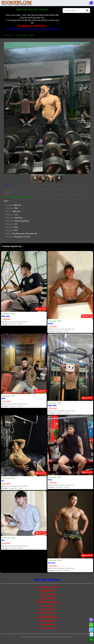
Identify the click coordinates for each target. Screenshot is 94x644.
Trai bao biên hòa (47, 609)
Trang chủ (8, 35)
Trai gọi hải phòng (47, 621)
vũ (3, 481)
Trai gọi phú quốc (47, 628)
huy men (52, 563)
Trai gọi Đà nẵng (47, 594)
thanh (50, 324)
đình (4, 398)
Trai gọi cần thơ (47, 598)
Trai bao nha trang (47, 613)
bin (3, 540)
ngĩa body (52, 405)
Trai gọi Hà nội (47, 591)
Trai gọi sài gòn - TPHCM (8, 314)
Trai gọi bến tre (47, 624)
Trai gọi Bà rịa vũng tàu (47, 602)
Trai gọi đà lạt (47, 606)
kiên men (6, 316)
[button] (88, 44)
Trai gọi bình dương (47, 617)
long (50, 480)
